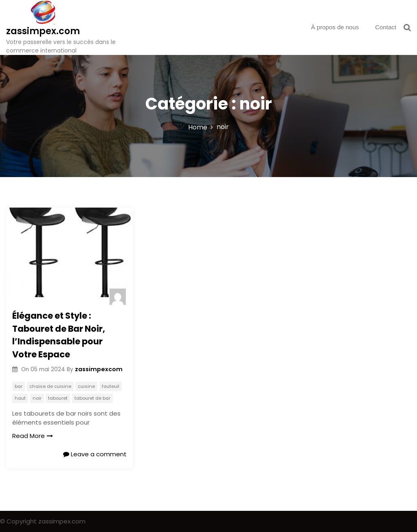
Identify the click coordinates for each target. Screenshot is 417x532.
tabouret (58, 398)
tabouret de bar (92, 398)
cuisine (86, 386)
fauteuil (111, 386)
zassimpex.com (43, 31)
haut (20, 398)
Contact (386, 27)
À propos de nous (335, 27)
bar (19, 386)
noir (37, 398)
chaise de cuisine (50, 386)
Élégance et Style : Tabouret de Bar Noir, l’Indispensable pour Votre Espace (59, 335)
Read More (33, 436)
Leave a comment (95, 454)
